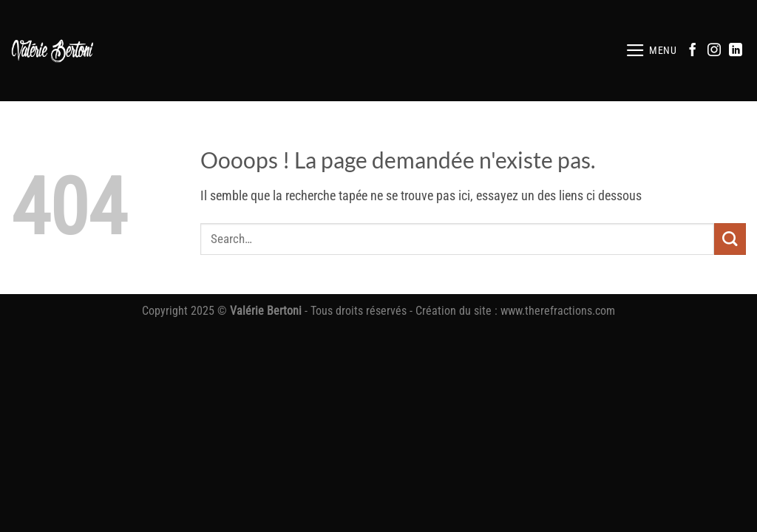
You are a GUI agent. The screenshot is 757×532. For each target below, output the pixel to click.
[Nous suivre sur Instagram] (714, 51)
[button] (651, 50)
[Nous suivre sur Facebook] (693, 51)
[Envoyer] (730, 239)
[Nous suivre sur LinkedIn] (736, 51)
